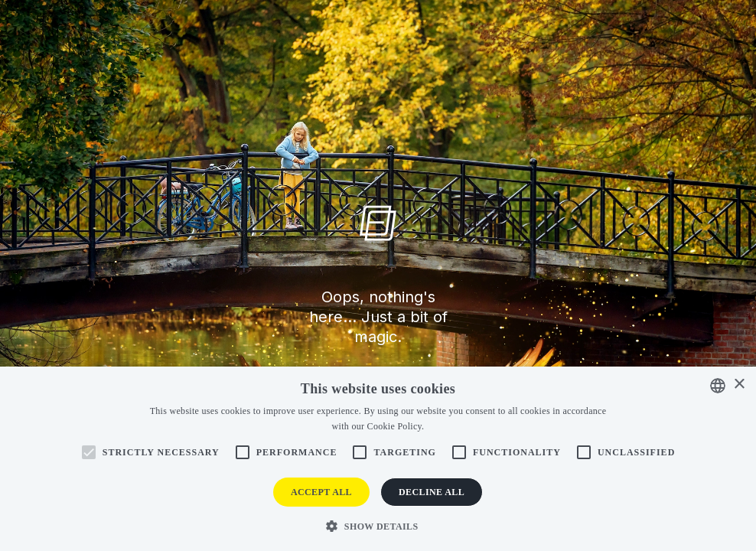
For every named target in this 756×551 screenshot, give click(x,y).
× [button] (739, 385)
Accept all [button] (321, 492)
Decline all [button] (432, 492)
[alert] (378, 459)
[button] (378, 525)
